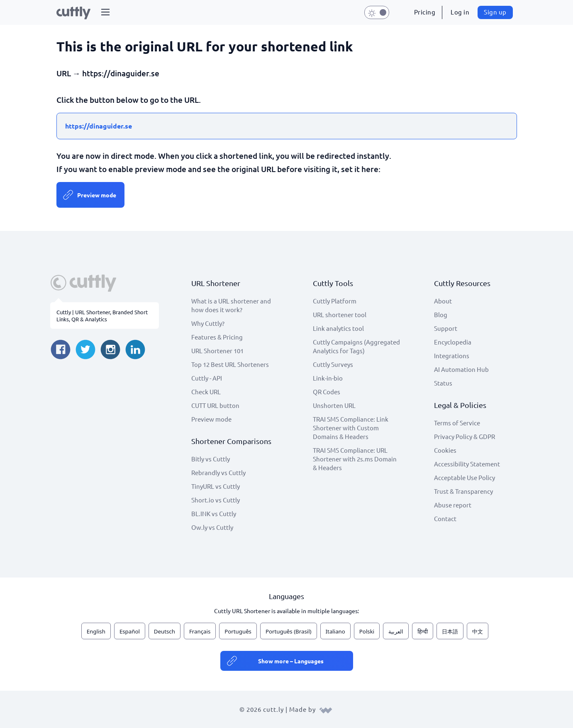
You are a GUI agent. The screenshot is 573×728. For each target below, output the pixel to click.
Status (443, 383)
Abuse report (453, 505)
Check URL (206, 392)
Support (446, 328)
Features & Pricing (217, 337)
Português (238, 631)
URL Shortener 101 (217, 351)
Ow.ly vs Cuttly (212, 527)
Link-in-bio (328, 378)
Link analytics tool (338, 328)
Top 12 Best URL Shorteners (230, 364)
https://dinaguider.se (99, 126)
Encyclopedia (453, 342)
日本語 (450, 631)
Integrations (452, 356)
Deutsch (165, 631)
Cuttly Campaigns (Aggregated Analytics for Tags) (356, 346)
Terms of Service (457, 423)
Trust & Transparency (463, 491)
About (443, 301)
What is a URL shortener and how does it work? (231, 305)
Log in (460, 12)
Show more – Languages (291, 661)
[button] (105, 12)
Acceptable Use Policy (464, 477)
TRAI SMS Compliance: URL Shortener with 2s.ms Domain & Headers (355, 459)
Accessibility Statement (467, 464)
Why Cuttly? (208, 323)
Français (200, 631)
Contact (445, 518)
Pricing (425, 12)
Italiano (335, 631)
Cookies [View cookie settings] (445, 450)
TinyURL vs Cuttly (216, 486)
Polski (367, 631)
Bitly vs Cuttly (211, 459)
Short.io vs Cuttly (216, 500)
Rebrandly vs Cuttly (218, 472)
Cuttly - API (207, 378)
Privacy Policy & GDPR (464, 436)
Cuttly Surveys (333, 364)
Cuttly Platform (335, 301)
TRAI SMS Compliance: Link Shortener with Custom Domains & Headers (351, 428)
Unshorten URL (334, 405)
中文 (478, 631)
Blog (441, 314)
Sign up (495, 12)
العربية (396, 631)
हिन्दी (423, 631)
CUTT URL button (215, 405)
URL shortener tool (340, 314)
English (96, 631)
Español (130, 631)
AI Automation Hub (461, 369)
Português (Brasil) (289, 631)
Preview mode (97, 195)
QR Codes (327, 392)
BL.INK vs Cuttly (214, 513)
